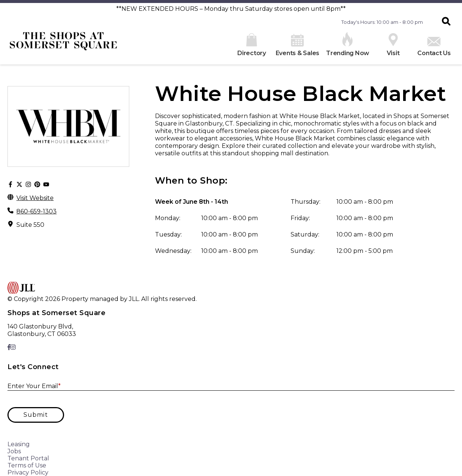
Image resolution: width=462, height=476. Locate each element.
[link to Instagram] (13, 347)
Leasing (19, 444)
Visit (393, 45)
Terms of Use (27, 465)
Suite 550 (30, 225)
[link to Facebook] (9, 347)
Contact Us (434, 47)
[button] (446, 22)
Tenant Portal (28, 458)
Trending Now (348, 44)
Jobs (14, 451)
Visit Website (35, 198)
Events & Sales (298, 45)
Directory (252, 45)
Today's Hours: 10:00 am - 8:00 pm (382, 22)
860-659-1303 (37, 211)
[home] (63, 44)
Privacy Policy (28, 472)
